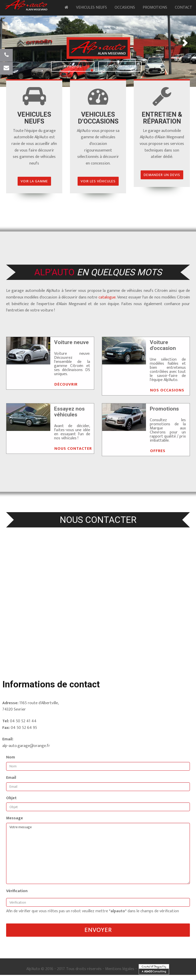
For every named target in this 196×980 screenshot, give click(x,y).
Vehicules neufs (91, 8)
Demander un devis (162, 175)
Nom (11, 757)
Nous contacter (120, 66)
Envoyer (98, 930)
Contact (183, 8)
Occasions (125, 8)
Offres (158, 451)
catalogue (107, 297)
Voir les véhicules (98, 181)
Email (11, 778)
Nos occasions (167, 390)
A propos (73, 66)
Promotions (155, 8)
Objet (11, 798)
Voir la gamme (34, 181)
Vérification (17, 891)
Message (15, 818)
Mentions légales (120, 969)
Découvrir (66, 384)
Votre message (98, 853)
